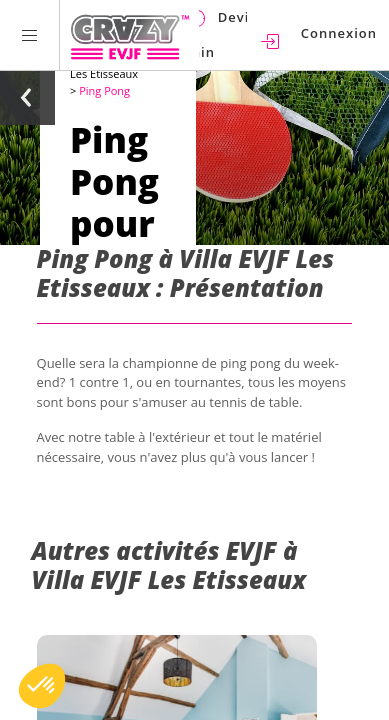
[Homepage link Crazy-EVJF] (129, 35)
